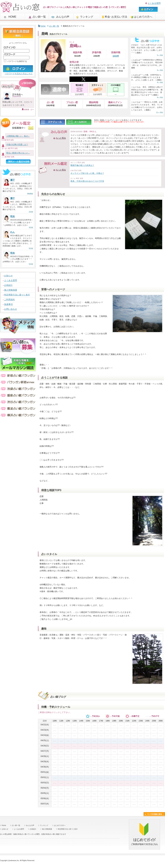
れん (13, 232)
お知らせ (8, 276)
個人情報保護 (11, 290)
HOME (12, 17)
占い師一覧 (39, 17)
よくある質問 (154, 3)
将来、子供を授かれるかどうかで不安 (87, 181)
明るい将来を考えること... (18, 153)
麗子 (13, 180)
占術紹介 (8, 285)
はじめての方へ (143, 17)
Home (4, 825)
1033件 (116, 56)
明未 (13, 216)
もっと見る (61, 138)
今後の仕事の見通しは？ (17, 145)
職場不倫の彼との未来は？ (82, 165)
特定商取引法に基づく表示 (17, 295)
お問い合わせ (11, 309)
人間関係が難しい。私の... (18, 136)
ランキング (87, 17)
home (43, 26)
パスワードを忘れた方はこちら (19, 74)
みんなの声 (63, 17)
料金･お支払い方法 (116, 17)
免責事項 (8, 304)
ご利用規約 (9, 300)
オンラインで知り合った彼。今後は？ (87, 173)
